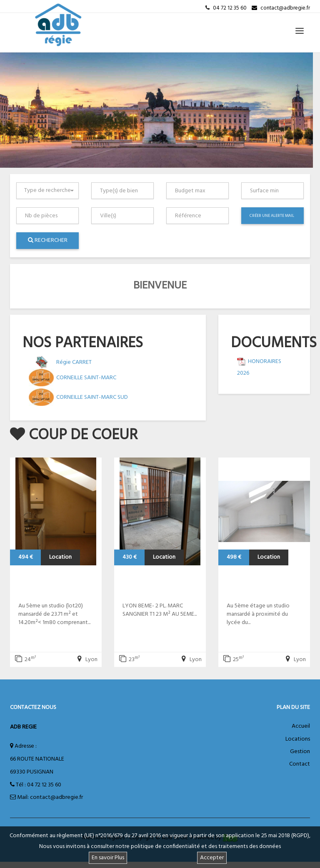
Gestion (300, 752)
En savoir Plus (108, 858)
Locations (298, 739)
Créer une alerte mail (272, 216)
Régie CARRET (74, 362)
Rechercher (48, 240)
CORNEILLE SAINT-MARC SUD (92, 397)
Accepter (212, 858)
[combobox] (47, 191)
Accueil (301, 726)
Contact (300, 764)
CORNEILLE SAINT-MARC (86, 378)
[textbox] (124, 191)
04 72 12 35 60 (44, 785)
